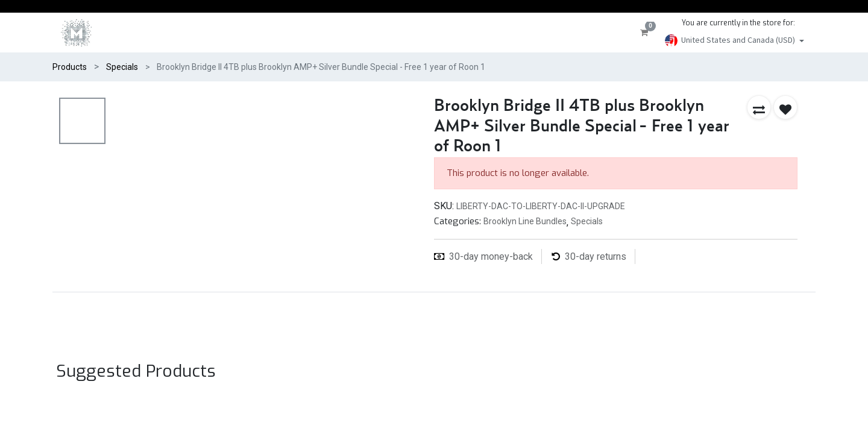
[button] (759, 107)
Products (70, 67)
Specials (122, 67)
